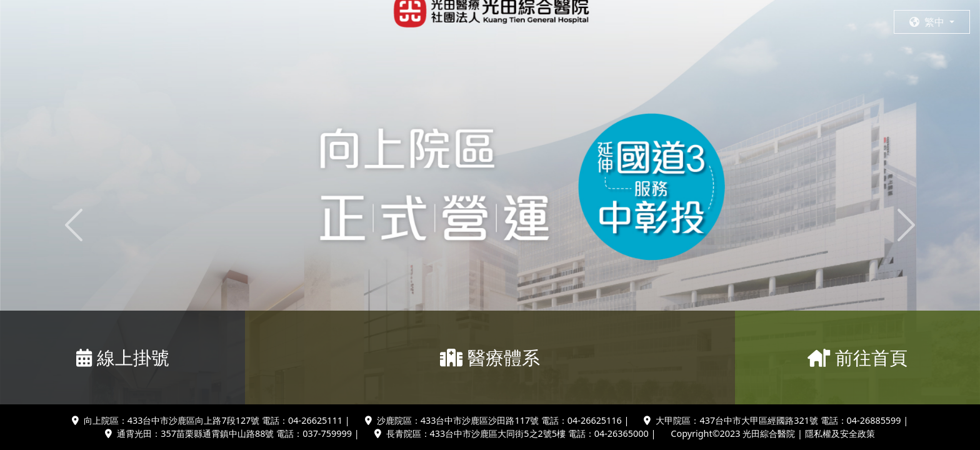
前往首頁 (857, 357)
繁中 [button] (928, 22)
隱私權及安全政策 (840, 433)
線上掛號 (123, 357)
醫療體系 (490, 357)
